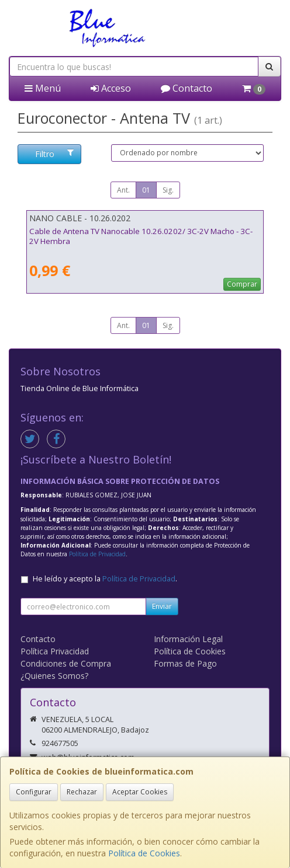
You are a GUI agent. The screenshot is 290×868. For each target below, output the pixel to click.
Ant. (123, 190)
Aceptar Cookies (140, 792)
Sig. (168, 190)
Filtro (54, 154)
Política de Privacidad (97, 554)
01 (146, 190)
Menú (43, 88)
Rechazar (82, 792)
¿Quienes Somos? (54, 676)
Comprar (242, 284)
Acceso (111, 88)
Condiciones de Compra (66, 663)
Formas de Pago (185, 663)
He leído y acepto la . (105, 579)
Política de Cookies (144, 853)
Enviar (162, 606)
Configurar (34, 792)
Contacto (187, 88)
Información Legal (188, 639)
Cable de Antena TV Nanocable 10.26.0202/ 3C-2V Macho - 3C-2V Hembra (141, 236)
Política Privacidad (55, 651)
